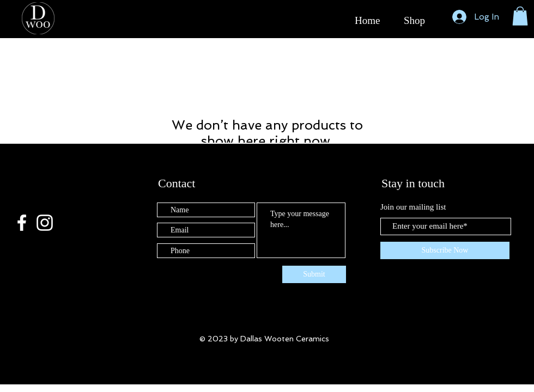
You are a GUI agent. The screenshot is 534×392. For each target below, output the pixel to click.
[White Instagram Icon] (45, 223)
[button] (520, 16)
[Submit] (314, 274)
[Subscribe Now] (445, 250)
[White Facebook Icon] (22, 223)
